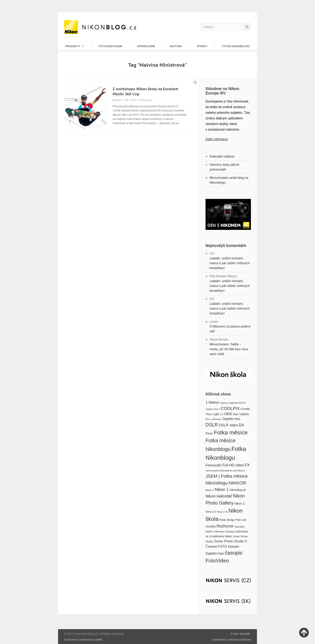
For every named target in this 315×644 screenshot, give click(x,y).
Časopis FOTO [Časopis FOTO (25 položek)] (216, 546)
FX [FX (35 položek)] (247, 465)
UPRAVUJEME (146, 46)
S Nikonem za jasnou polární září (230, 329)
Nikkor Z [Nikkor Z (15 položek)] (210, 490)
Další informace (217, 139)
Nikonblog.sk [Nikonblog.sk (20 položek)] (238, 490)
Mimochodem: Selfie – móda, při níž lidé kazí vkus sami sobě (229, 349)
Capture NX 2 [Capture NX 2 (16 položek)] (213, 409)
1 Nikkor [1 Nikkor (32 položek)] (212, 402)
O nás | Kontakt (240, 634)
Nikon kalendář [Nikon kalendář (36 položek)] (219, 496)
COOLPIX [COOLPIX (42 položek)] (230, 408)
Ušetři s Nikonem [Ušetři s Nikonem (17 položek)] (215, 532)
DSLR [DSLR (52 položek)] (212, 425)
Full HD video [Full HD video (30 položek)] (233, 465)
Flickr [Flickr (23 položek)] (209, 433)
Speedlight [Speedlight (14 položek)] (239, 527)
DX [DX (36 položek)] (241, 425)
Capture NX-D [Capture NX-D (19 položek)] (237, 403)
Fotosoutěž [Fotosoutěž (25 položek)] (213, 465)
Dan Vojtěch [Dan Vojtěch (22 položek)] (241, 414)
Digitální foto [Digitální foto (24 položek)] (231, 419)
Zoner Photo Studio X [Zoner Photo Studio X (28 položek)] (231, 541)
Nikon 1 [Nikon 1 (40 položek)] (222, 489)
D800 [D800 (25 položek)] (228, 414)
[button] (195, 82)
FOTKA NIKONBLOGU (236, 46)
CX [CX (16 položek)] (222, 414)
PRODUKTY (75, 46)
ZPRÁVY (202, 46)
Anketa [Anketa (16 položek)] (224, 403)
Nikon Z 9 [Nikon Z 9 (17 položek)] (211, 512)
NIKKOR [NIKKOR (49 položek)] (237, 483)
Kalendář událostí (222, 156)
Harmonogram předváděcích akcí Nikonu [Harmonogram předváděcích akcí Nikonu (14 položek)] (225, 471)
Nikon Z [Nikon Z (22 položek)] (240, 504)
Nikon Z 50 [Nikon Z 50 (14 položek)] (222, 512)
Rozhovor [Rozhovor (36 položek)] (225, 526)
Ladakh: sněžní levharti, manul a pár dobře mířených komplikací (230, 263)
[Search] (247, 27)
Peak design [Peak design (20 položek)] (227, 520)
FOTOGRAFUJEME (110, 46)
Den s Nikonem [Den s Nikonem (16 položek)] (214, 419)
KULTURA (176, 46)
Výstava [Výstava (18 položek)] (230, 532)
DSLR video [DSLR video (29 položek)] (228, 425)
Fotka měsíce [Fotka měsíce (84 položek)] (231, 433)
